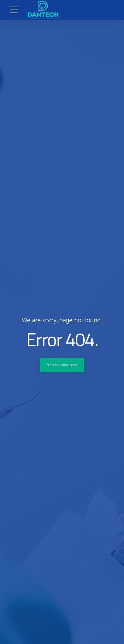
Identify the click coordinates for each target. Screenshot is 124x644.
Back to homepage (62, 365)
